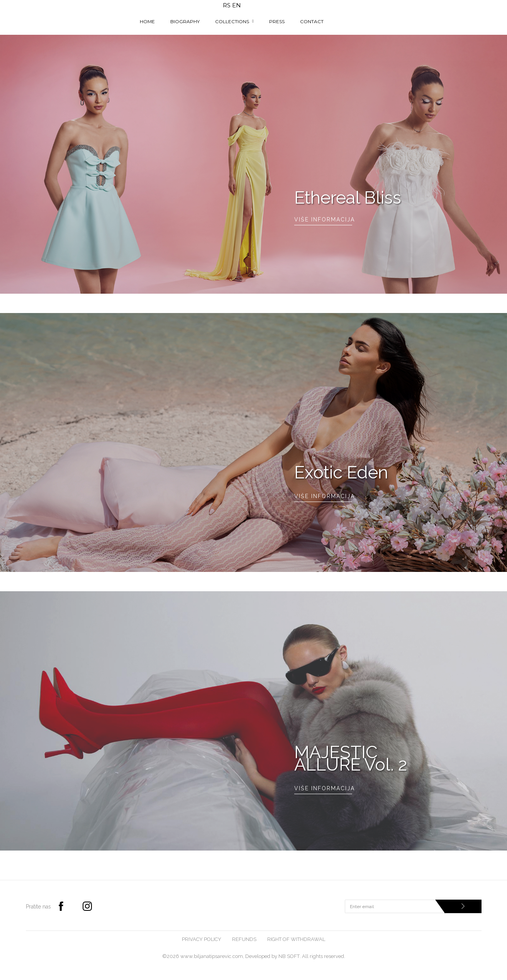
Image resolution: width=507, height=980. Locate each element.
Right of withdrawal (296, 939)
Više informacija (323, 219)
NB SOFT (289, 956)
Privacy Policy (202, 939)
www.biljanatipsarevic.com (212, 956)
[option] (253, 164)
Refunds (244, 939)
